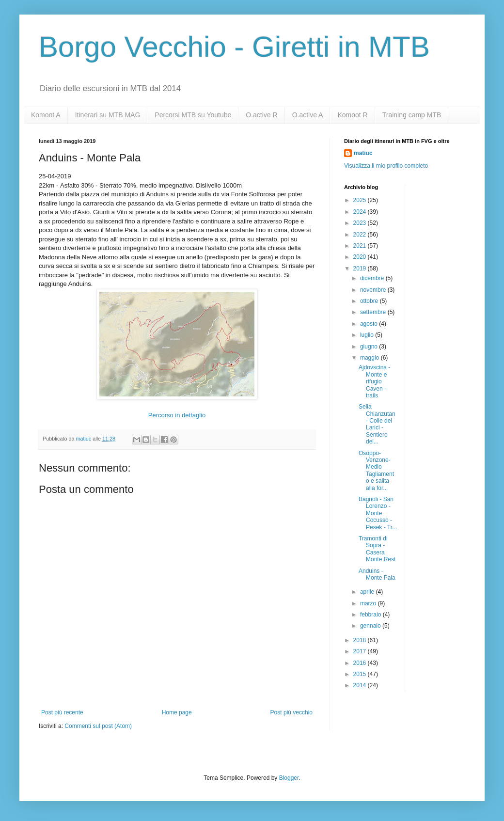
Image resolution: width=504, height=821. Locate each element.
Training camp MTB (412, 115)
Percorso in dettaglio (177, 415)
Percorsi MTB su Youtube (193, 115)
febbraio (371, 615)
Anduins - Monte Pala (377, 574)
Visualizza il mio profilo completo (386, 166)
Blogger (289, 778)
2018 (361, 640)
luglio (368, 335)
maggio (370, 358)
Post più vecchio (291, 712)
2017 (361, 651)
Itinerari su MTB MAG (108, 115)
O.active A (308, 115)
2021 (361, 246)
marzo (369, 603)
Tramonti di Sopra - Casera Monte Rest (377, 549)
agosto (370, 324)
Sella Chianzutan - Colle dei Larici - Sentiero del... (377, 424)
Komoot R (352, 115)
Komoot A (46, 115)
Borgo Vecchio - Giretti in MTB (234, 47)
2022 (361, 235)
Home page (177, 712)
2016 (361, 663)
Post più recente (62, 712)
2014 (361, 685)
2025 (361, 200)
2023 (361, 223)
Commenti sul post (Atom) (98, 726)
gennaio (371, 626)
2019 (361, 268)
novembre (374, 290)
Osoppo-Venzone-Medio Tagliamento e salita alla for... (376, 471)
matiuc (363, 153)
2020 (361, 257)
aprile (368, 592)
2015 (361, 674)
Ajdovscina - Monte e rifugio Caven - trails (374, 381)
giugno (370, 347)
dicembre (373, 278)
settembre (374, 312)
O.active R (261, 115)
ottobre (370, 301)
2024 (361, 212)
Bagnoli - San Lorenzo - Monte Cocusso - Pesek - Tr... (378, 513)
